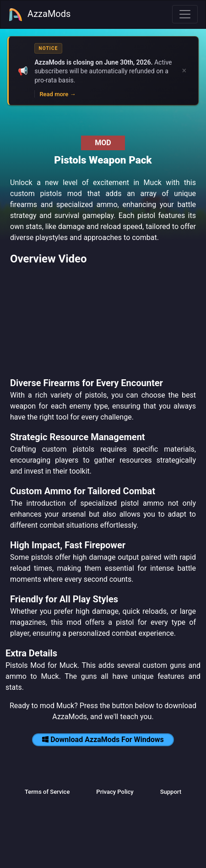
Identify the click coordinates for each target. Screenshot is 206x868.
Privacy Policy (115, 792)
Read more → (57, 94)
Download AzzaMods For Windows (103, 740)
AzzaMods (39, 15)
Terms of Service (47, 792)
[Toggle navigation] (185, 14)
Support (171, 792)
